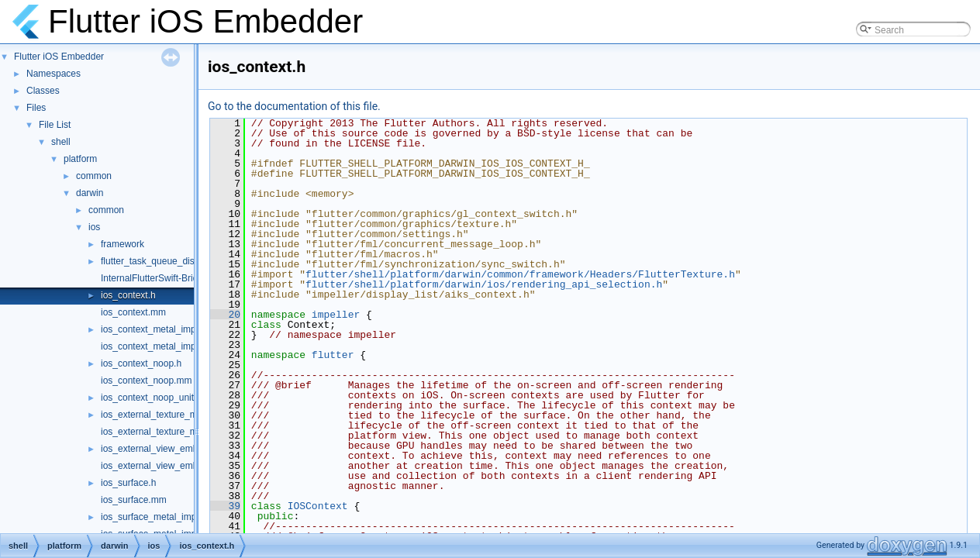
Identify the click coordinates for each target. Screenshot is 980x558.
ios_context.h (128, 295)
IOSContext (318, 506)
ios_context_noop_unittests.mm (166, 398)
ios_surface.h (128, 483)
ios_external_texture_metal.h (160, 415)
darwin (90, 193)
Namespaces (53, 74)
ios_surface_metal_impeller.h (161, 517)
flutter (333, 355)
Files (36, 108)
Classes (43, 91)
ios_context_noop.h (141, 363)
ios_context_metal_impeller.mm (166, 346)
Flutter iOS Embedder (59, 57)
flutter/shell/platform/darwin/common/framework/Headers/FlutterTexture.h (520, 274)
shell (61, 142)
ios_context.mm (133, 312)
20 (225, 315)
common (94, 176)
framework (122, 244)
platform (80, 159)
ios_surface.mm (134, 500)
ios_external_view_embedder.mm (170, 466)
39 (225, 506)
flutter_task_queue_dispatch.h (163, 261)
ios (94, 227)
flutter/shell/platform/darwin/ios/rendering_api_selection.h (484, 284)
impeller (336, 315)
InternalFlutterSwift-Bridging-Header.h (179, 278)
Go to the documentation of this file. (294, 106)
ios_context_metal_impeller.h (161, 329)
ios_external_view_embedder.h (165, 449)
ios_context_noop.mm (146, 381)
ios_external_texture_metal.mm (166, 432)
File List (55, 125)
